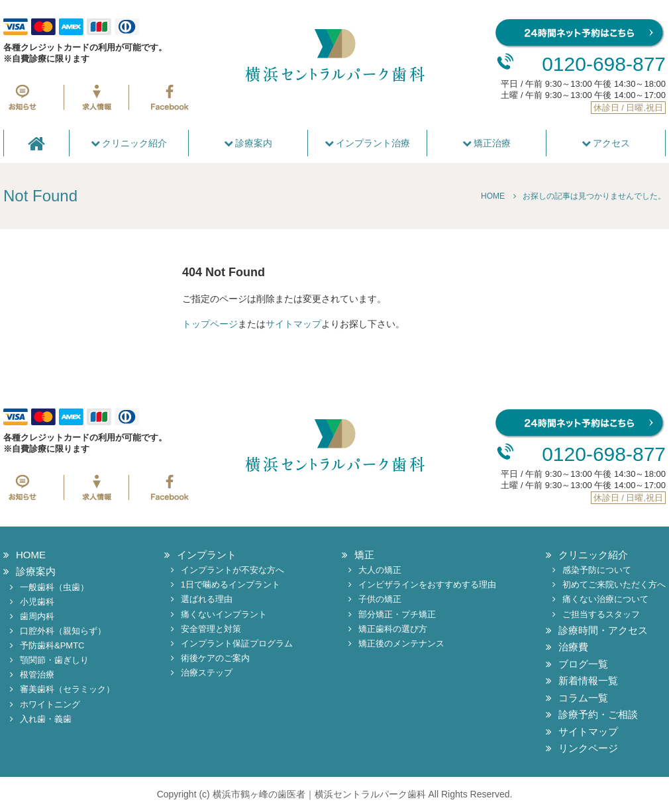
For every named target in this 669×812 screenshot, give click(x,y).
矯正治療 (487, 143)
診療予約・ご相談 (598, 714)
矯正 (364, 555)
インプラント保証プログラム (237, 643)
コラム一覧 (583, 698)
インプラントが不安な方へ (232, 570)
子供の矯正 (380, 599)
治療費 (573, 647)
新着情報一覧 (588, 681)
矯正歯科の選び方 (393, 629)
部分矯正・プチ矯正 (397, 614)
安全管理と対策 (211, 629)
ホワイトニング (50, 704)
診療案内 (248, 143)
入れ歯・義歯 (46, 719)
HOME (31, 555)
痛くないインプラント (224, 614)
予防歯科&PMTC (52, 645)
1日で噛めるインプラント (231, 584)
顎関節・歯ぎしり (54, 660)
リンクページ (588, 748)
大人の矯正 (380, 570)
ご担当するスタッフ (601, 614)
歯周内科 (37, 616)
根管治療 (37, 675)
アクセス (606, 143)
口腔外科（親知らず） (63, 631)
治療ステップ (207, 673)
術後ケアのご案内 (215, 658)
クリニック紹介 (129, 143)
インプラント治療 (368, 143)
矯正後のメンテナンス (401, 643)
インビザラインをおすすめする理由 (427, 584)
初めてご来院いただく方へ (614, 584)
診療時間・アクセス (603, 630)
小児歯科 (37, 602)
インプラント (207, 555)
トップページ (210, 324)
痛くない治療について (605, 599)
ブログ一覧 (583, 664)
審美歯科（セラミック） (67, 689)
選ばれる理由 (207, 599)
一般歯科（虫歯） (54, 587)
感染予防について (597, 570)
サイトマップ (293, 324)
